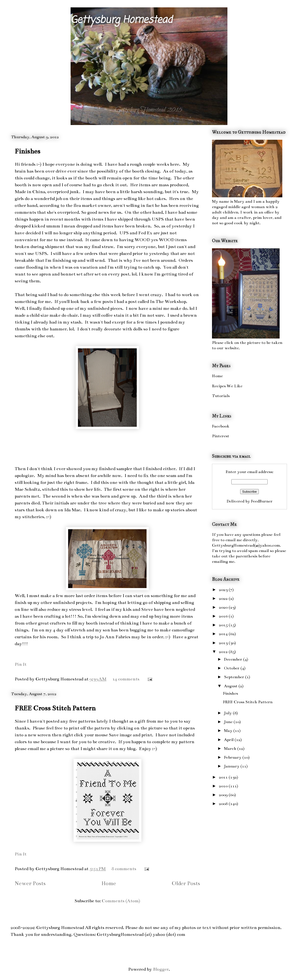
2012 (224, 652)
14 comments (126, 679)
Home (109, 883)
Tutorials (221, 396)
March (231, 749)
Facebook (221, 426)
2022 (224, 599)
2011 (224, 777)
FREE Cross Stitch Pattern (55, 708)
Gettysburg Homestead (121, 20)
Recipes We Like (227, 386)
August (231, 686)
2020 (224, 607)
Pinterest (221, 436)
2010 (224, 786)
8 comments (124, 869)
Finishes (27, 151)
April (229, 740)
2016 (224, 616)
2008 (224, 804)
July (228, 713)
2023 (224, 590)
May (229, 731)
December (234, 659)
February (233, 757)
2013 (224, 643)
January (232, 766)
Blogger (161, 969)
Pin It (21, 664)
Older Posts (186, 883)
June (229, 722)
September (235, 677)
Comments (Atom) (121, 901)
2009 (224, 795)
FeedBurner (262, 501)
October (232, 668)
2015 (224, 625)
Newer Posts (30, 883)
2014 (224, 634)
